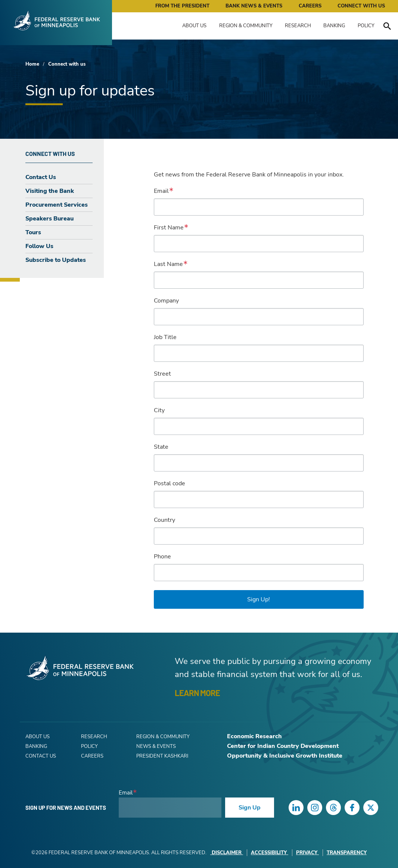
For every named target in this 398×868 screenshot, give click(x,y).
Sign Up (250, 808)
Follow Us (39, 246)
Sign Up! (259, 599)
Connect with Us (361, 6)
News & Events (156, 746)
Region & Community (246, 26)
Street (162, 374)
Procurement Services (57, 205)
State (161, 447)
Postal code (170, 483)
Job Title (165, 337)
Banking (334, 26)
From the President (182, 6)
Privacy (307, 853)
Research (298, 26)
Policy (366, 26)
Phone (162, 557)
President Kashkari (162, 756)
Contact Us (41, 177)
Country (164, 520)
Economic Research (254, 736)
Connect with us (67, 64)
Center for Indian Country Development (283, 746)
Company (166, 301)
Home (32, 64)
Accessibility (270, 853)
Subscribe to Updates (56, 260)
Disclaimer (227, 853)
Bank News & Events (254, 6)
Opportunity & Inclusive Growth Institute (285, 756)
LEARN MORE (197, 693)
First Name (169, 228)
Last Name (168, 264)
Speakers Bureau (49, 219)
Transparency (347, 853)
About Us (194, 26)
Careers (310, 6)
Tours (33, 232)
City (159, 410)
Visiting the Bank (50, 191)
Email (161, 191)
